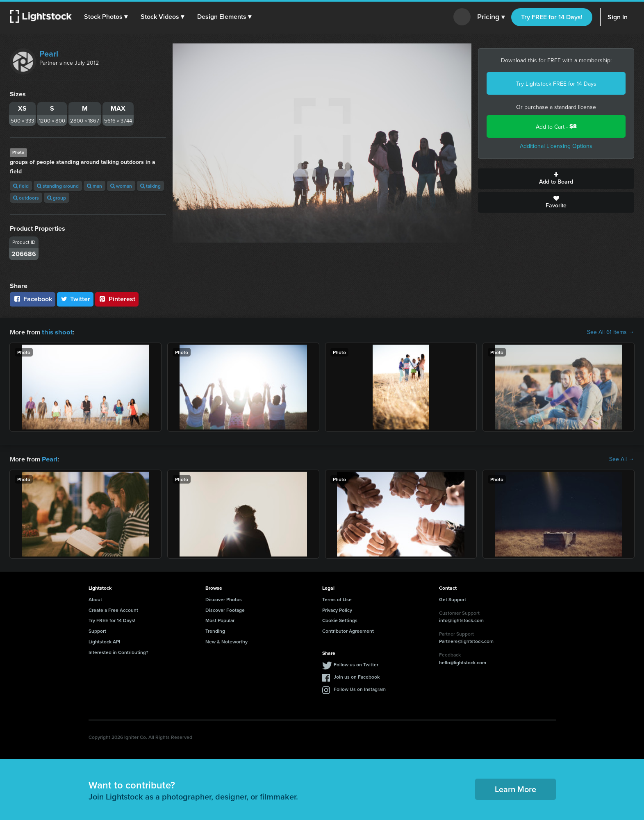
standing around (58, 186)
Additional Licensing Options (556, 146)
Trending (215, 630)
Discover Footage (225, 609)
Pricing (491, 17)
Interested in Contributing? (118, 651)
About (95, 599)
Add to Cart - (556, 126)
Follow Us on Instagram (360, 688)
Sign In (618, 17)
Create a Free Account (113, 609)
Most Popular (220, 619)
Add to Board (556, 179)
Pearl (49, 53)
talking (150, 186)
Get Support (453, 599)
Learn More (515, 788)
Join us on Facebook (357, 676)
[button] (106, 17)
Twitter (75, 299)
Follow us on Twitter (356, 664)
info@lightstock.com (461, 619)
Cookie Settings (340, 619)
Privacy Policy (337, 609)
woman (121, 186)
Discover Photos (224, 599)
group (57, 198)
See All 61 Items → (611, 332)
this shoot (56, 332)
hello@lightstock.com (463, 662)
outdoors (26, 198)
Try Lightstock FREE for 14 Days (556, 84)
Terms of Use (337, 599)
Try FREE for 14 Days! (552, 17)
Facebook (33, 299)
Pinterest (117, 299)
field (21, 186)
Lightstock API (104, 641)
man (94, 186)
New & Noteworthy (226, 641)
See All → (622, 459)
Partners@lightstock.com (466, 640)
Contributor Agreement (348, 630)
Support (97, 630)
